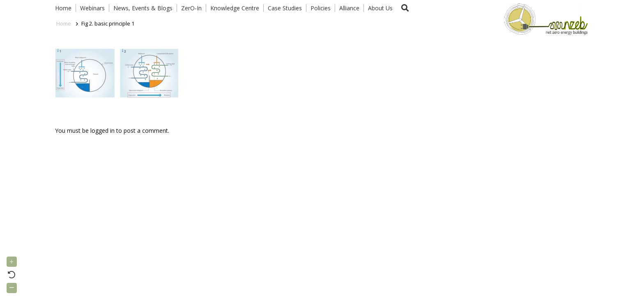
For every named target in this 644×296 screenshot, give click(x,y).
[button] (405, 8)
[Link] (544, 18)
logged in (102, 131)
